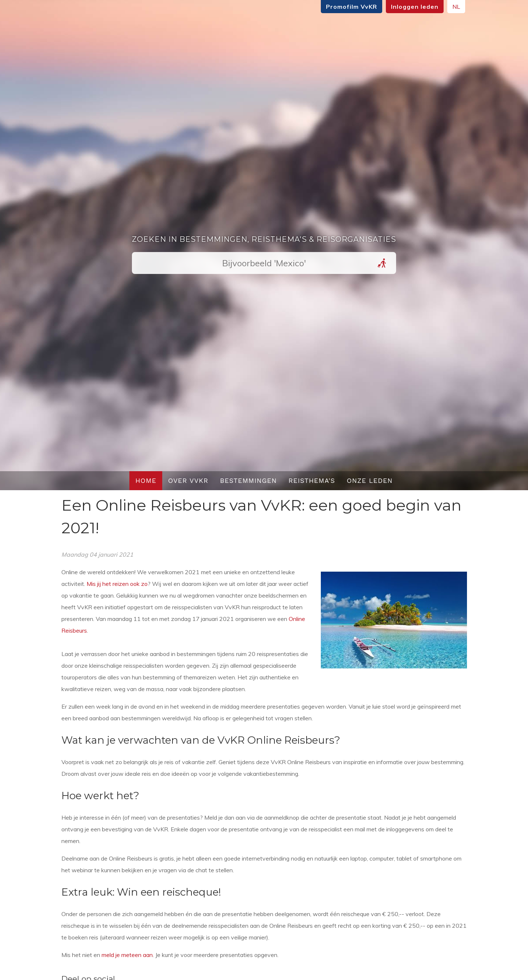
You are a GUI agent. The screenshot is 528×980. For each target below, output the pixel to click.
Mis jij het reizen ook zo (117, 584)
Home (146, 481)
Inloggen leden (415, 7)
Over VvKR (188, 481)
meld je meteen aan (127, 955)
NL (456, 7)
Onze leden (370, 481)
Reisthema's (312, 481)
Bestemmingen (248, 481)
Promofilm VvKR (352, 7)
